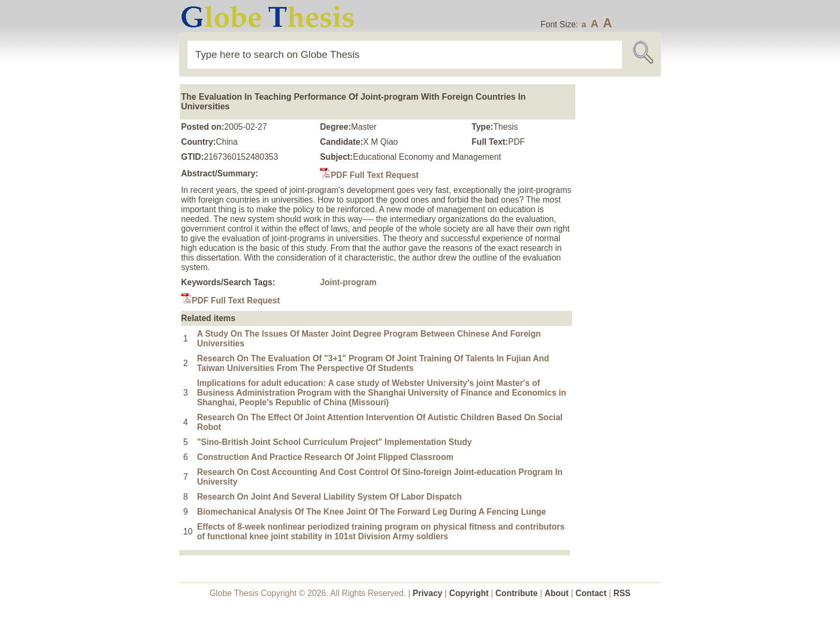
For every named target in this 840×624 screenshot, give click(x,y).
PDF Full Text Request (369, 175)
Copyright (469, 593)
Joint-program (348, 282)
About (556, 593)
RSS (622, 593)
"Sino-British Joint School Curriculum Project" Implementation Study (335, 442)
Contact (592, 593)
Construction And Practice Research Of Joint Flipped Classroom (325, 457)
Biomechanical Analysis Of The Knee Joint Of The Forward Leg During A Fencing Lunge (372, 512)
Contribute (517, 593)
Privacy (427, 593)
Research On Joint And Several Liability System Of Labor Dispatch (329, 497)
